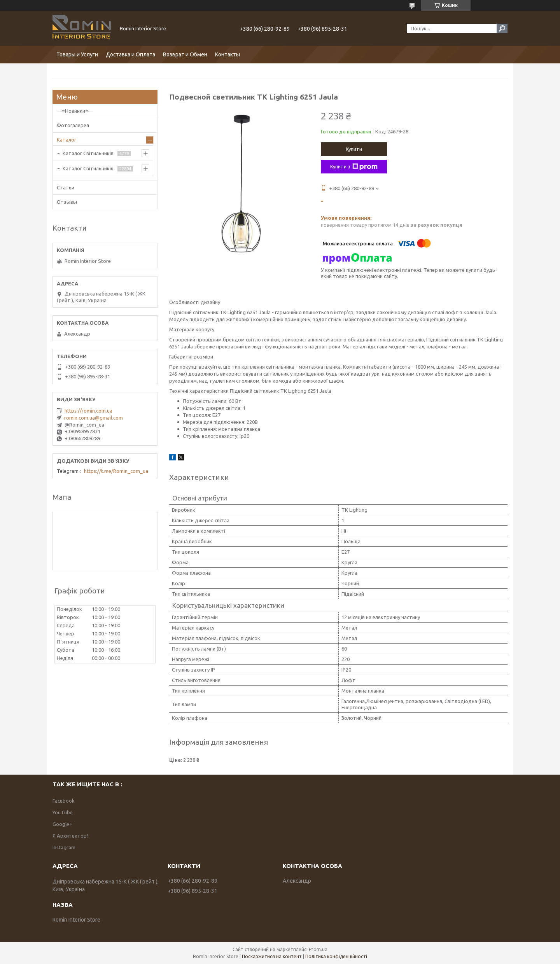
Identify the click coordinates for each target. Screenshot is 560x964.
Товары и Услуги (77, 54)
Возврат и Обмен (185, 54)
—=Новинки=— (75, 111)
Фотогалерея (73, 125)
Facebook (64, 801)
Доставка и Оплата (130, 54)
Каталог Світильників (88, 153)
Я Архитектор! (70, 836)
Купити (354, 149)
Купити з (354, 167)
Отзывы (67, 202)
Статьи (66, 187)
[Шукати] (502, 28)
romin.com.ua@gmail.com (94, 418)
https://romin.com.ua (88, 411)
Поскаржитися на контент (272, 956)
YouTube (63, 812)
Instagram (64, 847)
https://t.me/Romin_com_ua (116, 471)
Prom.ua (318, 949)
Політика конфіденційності (336, 956)
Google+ (62, 824)
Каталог (66, 140)
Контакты (227, 54)
